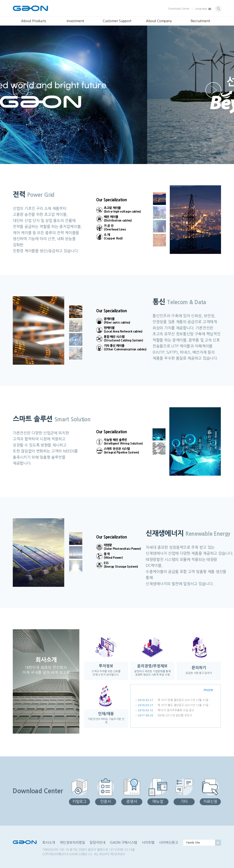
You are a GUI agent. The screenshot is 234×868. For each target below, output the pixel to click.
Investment (75, 21)
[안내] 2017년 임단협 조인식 (175, 715)
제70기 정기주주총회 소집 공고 (176, 710)
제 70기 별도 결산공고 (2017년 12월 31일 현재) (186, 705)
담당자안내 (98, 842)
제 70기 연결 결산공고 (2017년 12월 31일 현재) (186, 700)
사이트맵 (148, 842)
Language (201, 9)
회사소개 (49, 842)
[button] (213, 90)
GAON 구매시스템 (124, 842)
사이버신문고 (168, 842)
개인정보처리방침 (72, 842)
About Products (34, 21)
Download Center (179, 9)
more (208, 690)
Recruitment (200, 21)
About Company (159, 21)
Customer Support (117, 21)
